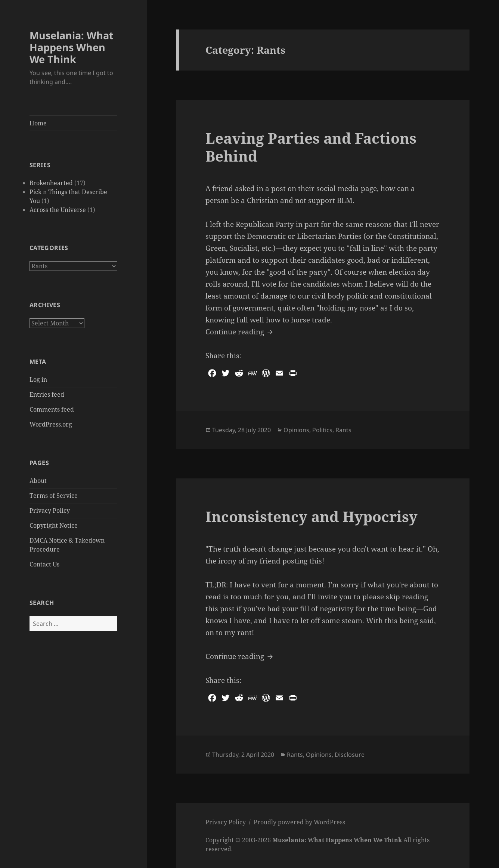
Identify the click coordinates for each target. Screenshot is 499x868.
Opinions (296, 430)
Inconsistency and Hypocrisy (312, 516)
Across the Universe (58, 210)
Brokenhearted (51, 183)
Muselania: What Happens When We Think (72, 47)
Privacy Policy (50, 511)
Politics (322, 430)
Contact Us (44, 564)
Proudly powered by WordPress (299, 822)
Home (38, 123)
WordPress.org (51, 424)
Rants (343, 430)
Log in (38, 380)
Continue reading (240, 331)
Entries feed (47, 394)
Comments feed (52, 409)
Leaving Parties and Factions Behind (311, 147)
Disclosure (350, 755)
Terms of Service (54, 496)
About (38, 481)
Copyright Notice (54, 525)
